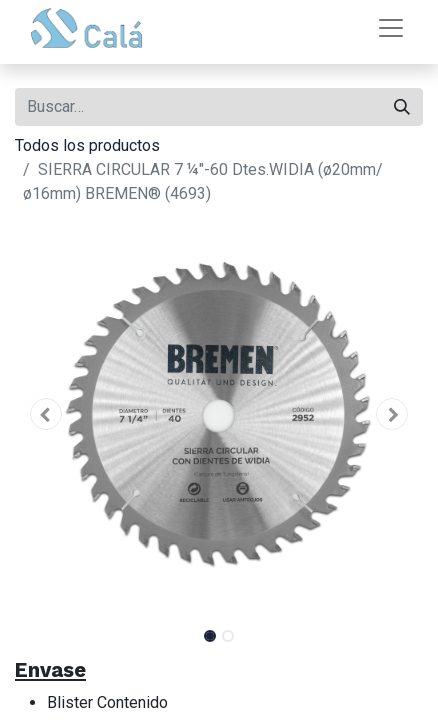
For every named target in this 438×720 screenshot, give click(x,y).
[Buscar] (402, 107)
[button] (45, 414)
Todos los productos (87, 145)
